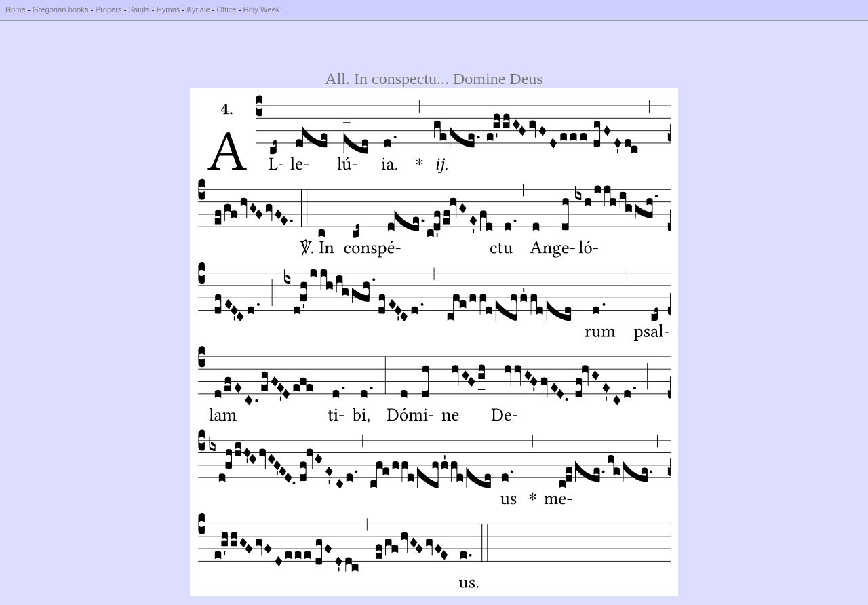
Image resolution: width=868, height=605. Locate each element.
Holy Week (262, 9)
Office (227, 9)
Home (16, 9)
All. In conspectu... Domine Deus (434, 79)
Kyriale (198, 9)
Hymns (169, 9)
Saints (139, 9)
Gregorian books (61, 9)
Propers (108, 9)
